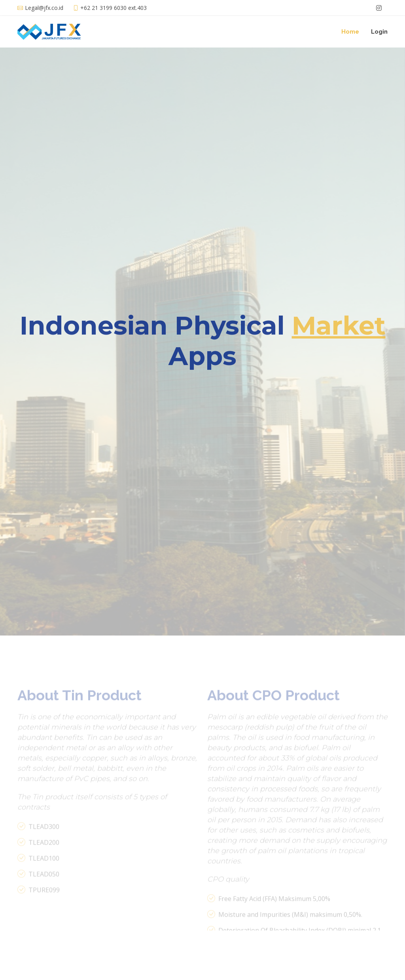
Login (379, 32)
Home (350, 32)
